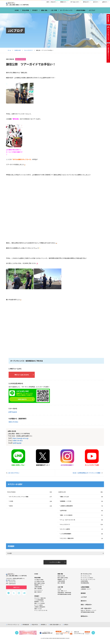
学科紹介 (35, 11)
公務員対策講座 (81, 11)
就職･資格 (44, 11)
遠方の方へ (96, 2)
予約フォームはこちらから (23, 376)
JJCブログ (92, 11)
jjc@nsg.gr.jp (13, 413)
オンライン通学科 (82, 531)
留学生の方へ (86, 2)
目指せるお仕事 (61, 578)
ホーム (9, 51)
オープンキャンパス (66, 11)
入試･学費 (54, 11)
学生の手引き (35, 627)
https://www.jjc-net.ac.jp (20, 439)
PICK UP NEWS (30, 493)
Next (93, 635)
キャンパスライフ (28, 51)
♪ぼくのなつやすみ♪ (13, 474)
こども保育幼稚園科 (82, 536)
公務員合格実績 (61, 583)
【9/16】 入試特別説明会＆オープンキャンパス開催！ (87, 474)
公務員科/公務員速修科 (82, 507)
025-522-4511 (12, 584)
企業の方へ (105, 2)
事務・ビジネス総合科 (82, 517)
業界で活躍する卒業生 (63, 580)
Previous (17, 635)
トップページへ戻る (55, 564)
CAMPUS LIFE (18, 51)
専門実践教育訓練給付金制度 (64, 596)
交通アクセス (16, 590)
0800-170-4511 (13, 423)
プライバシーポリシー (13, 627)
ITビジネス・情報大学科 (82, 540)
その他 (31, 503)
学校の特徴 (26, 11)
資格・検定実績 (61, 585)
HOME (17, 11)
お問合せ (66, 627)
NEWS (31, 507)
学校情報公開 (26, 627)
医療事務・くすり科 (82, 503)
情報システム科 (82, 498)
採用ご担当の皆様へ (55, 627)
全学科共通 (82, 512)
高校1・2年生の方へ (52, 2)
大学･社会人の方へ (75, 2)
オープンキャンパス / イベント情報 (31, 498)
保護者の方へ (63, 2)
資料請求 (44, 627)
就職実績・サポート (62, 582)
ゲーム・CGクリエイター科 (82, 521)
